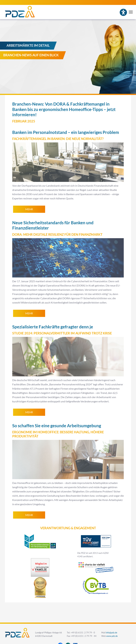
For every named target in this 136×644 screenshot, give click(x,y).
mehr (29, 209)
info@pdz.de (112, 633)
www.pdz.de (112, 636)
